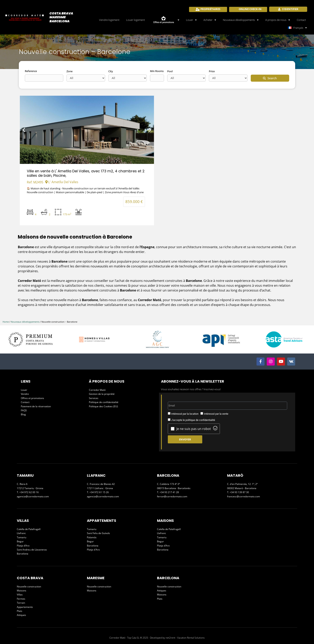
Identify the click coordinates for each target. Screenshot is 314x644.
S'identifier (290, 9)
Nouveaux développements (241, 20)
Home (6, 322)
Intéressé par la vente (216, 414)
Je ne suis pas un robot (194, 429)
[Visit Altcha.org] (215, 429)
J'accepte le (193, 420)
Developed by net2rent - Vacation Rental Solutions (177, 638)
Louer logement (135, 20)
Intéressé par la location (185, 414)
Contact (301, 20)
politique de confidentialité (200, 420)
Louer (191, 20)
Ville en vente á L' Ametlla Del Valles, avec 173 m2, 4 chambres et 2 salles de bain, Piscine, (86, 173)
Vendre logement (109, 20)
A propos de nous (278, 20)
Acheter (210, 20)
